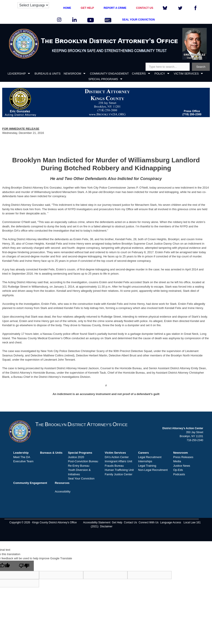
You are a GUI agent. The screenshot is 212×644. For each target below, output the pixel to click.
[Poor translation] (24, 566)
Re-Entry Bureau (79, 466)
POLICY (160, 74)
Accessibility (63, 491)
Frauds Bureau (114, 466)
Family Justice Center (118, 474)
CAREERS (139, 74)
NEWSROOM (72, 74)
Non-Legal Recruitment (153, 470)
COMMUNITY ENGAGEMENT (109, 74)
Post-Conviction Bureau (83, 461)
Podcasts (179, 474)
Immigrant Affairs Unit (118, 461)
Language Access (171, 522)
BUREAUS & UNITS (47, 74)
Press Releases (183, 457)
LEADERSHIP (17, 74)
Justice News (182, 466)
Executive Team (23, 461)
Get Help (117, 522)
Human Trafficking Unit (119, 470)
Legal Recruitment (150, 457)
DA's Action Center (117, 457)
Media (177, 461)
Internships (145, 461)
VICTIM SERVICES (186, 74)
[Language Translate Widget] (33, 5)
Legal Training (147, 466)
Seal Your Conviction (81, 478)
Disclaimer (106, 526)
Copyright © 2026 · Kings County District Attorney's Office (43, 522)
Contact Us (130, 522)
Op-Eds (178, 470)
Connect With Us (149, 522)
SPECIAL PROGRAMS (103, 79)
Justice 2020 (76, 457)
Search (201, 67)
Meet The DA (22, 457)
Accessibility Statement (97, 522)
